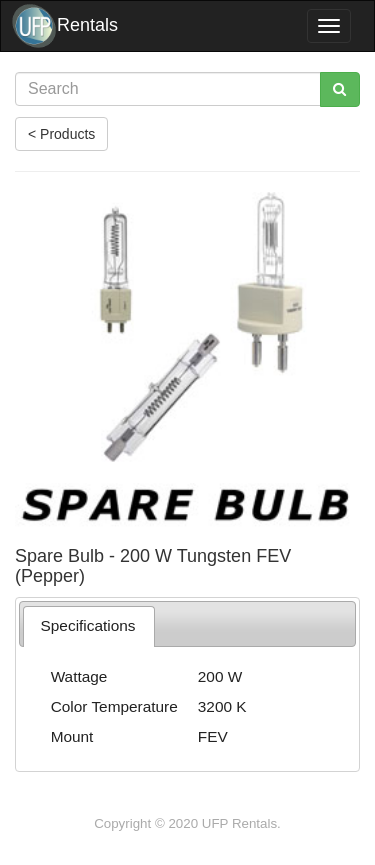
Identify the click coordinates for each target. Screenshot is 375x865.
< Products (61, 134)
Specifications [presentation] (88, 625)
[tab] (89, 626)
